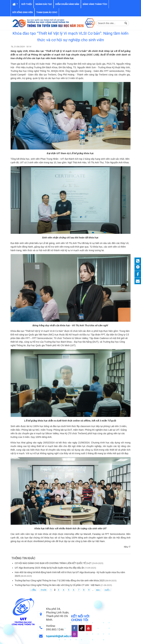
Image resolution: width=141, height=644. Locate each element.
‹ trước (43, 590)
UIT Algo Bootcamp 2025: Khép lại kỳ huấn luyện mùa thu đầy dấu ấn (49, 568)
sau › (98, 590)
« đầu (33, 590)
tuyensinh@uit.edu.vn (59, 636)
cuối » (108, 590)
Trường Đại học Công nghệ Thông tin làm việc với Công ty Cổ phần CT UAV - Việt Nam (57, 585)
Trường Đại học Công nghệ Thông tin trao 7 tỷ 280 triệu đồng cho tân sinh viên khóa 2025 (60, 581)
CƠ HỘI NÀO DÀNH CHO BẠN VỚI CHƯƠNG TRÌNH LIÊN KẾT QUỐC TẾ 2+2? (53, 563)
